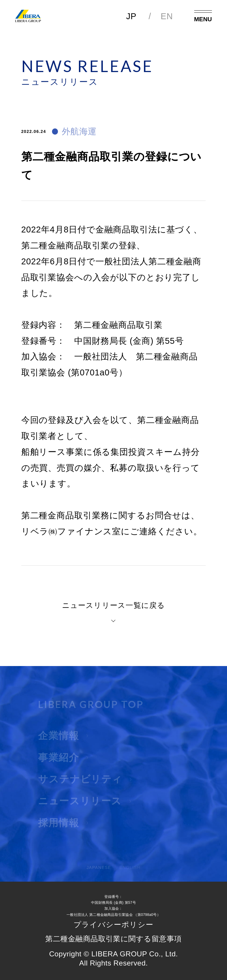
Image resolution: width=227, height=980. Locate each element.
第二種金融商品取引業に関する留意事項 (113, 939)
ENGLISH (130, 872)
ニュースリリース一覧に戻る (114, 606)
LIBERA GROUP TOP (91, 709)
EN (167, 16)
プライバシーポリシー (113, 925)
